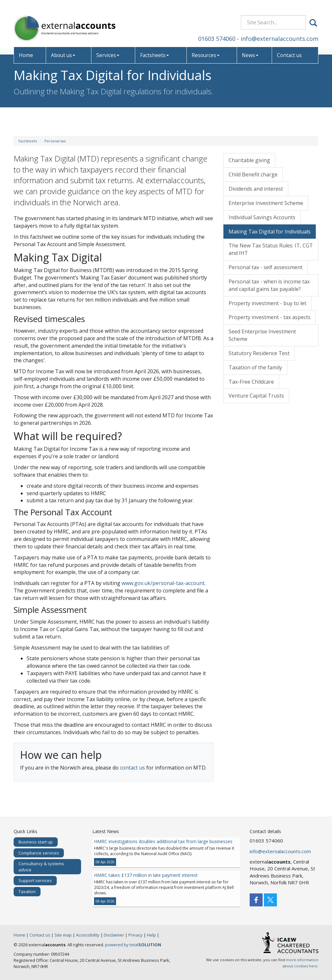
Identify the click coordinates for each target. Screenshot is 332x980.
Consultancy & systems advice (41, 867)
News (250, 47)
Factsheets (155, 47)
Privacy (136, 935)
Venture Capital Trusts (256, 396)
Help (151, 935)
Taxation (27, 891)
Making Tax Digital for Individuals (270, 232)
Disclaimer (114, 935)
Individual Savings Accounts (262, 217)
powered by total (133, 945)
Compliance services (39, 853)
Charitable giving (249, 160)
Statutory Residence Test (259, 353)
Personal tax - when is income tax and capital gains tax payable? (269, 285)
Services (108, 47)
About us (64, 47)
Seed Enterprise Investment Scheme (262, 335)
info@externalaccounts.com (279, 30)
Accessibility (88, 935)
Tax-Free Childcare (251, 382)
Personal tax (55, 141)
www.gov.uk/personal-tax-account (163, 583)
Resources (205, 47)
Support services (35, 880)
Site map (63, 935)
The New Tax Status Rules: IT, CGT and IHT (271, 249)
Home (26, 47)
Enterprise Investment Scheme (266, 203)
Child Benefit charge (253, 174)
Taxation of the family (255, 367)
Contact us (289, 47)
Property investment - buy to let (267, 303)
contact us (132, 768)
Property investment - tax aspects (270, 317)
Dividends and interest (256, 189)
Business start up (36, 842)
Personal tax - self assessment (266, 267)
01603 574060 (217, 30)
